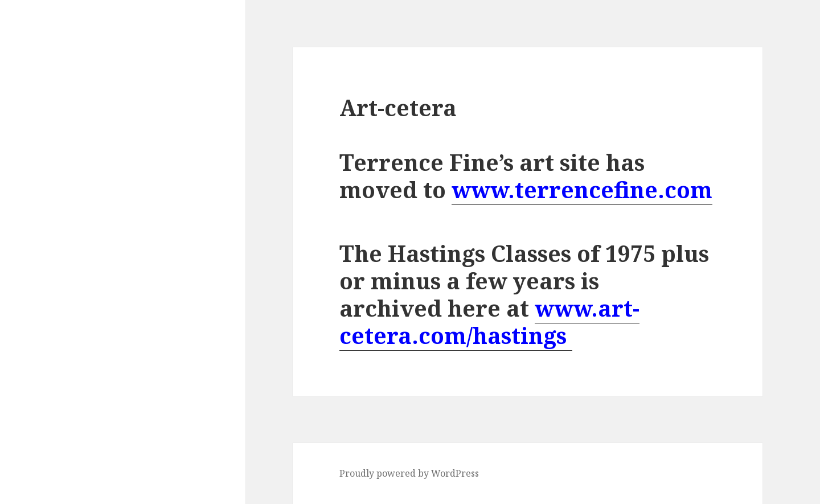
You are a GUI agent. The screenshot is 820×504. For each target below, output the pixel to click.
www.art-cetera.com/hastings (489, 321)
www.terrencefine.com (582, 189)
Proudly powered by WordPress (409, 473)
